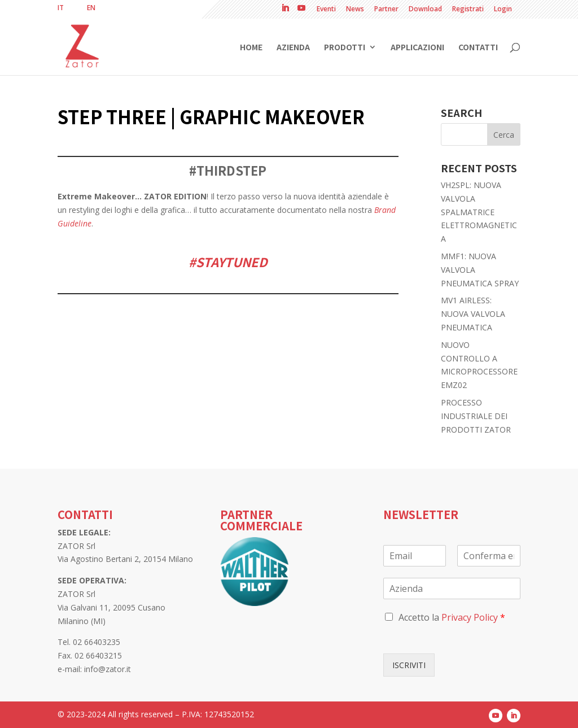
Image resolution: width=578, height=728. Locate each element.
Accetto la (452, 617)
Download (425, 10)
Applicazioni (417, 48)
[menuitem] (61, 8)
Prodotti (345, 48)
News (355, 10)
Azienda (293, 48)
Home (251, 48)
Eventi (326, 10)
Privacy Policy (470, 617)
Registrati (468, 10)
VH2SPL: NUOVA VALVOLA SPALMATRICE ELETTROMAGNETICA (479, 212)
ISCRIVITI (409, 665)
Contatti (478, 48)
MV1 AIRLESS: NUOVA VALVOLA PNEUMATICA (473, 314)
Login (503, 10)
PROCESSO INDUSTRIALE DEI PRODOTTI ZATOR (476, 416)
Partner (386, 10)
